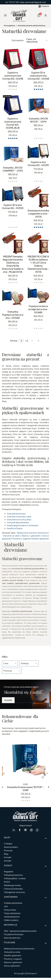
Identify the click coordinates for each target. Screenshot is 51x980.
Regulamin (9, 872)
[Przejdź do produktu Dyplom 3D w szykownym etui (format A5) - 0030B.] (38, 59)
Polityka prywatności (13, 875)
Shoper (32, 973)
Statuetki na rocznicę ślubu (19, 519)
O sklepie (8, 844)
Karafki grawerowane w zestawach (23, 525)
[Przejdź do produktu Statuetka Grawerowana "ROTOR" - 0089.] (25, 760)
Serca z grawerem (12, 966)
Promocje (8, 850)
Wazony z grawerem (31, 536)
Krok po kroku (10, 910)
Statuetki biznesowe (16, 514)
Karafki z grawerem (40, 539)
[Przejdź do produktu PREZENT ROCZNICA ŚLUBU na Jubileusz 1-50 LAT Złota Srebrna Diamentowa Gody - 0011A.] (38, 243)
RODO (7, 882)
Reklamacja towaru (12, 885)
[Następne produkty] (32, 341)
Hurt (6, 906)
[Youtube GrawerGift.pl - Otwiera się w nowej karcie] (25, 830)
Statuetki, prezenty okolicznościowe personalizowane (32, 26)
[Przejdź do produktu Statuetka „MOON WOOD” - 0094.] (38, 105)
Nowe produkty (11, 847)
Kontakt (8, 700)
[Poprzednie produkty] (4, 773)
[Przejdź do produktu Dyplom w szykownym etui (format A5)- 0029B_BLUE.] (13, 105)
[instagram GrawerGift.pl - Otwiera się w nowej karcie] (31, 830)
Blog (6, 854)
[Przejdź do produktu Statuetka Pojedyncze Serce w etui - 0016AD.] (13, 298)
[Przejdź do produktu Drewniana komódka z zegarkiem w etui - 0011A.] (38, 197)
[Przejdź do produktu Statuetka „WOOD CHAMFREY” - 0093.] (13, 154)
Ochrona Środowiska (13, 889)
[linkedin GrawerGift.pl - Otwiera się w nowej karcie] (14, 830)
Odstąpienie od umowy (14, 892)
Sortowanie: (18, 40)
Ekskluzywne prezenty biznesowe (19, 949)
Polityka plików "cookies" (15, 878)
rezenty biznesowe (39, 533)
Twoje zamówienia (12, 913)
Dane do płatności (12, 938)
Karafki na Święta (15, 528)
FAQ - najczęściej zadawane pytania (20, 931)
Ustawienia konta (12, 917)
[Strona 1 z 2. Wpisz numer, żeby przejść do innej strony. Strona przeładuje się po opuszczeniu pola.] (21, 341)
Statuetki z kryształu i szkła (19, 517)
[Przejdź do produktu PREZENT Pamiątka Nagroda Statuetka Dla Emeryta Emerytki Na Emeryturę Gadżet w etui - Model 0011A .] (13, 243)
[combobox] (37, 40)
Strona (14, 341)
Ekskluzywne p (23, 533)
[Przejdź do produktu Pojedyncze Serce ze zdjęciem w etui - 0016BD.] (38, 295)
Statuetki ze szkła (11, 536)
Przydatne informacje (14, 934)
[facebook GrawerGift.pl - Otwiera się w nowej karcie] (20, 830)
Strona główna (9, 26)
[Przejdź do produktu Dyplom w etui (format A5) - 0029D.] (38, 151)
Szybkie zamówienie (13, 903)
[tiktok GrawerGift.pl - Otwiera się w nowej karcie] (37, 830)
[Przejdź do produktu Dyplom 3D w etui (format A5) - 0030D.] (13, 194)
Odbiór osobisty (11, 920)
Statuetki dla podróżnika (18, 522)
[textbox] (37, 40)
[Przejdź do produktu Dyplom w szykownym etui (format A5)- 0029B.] (13, 59)
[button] (39, 16)
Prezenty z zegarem (21, 539)
